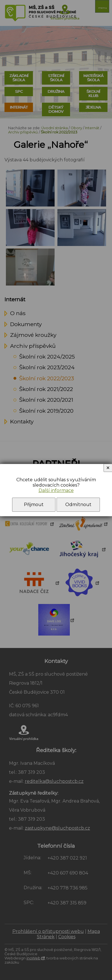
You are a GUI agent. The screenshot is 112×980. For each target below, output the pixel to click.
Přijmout (34, 505)
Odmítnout (78, 505)
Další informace (56, 490)
